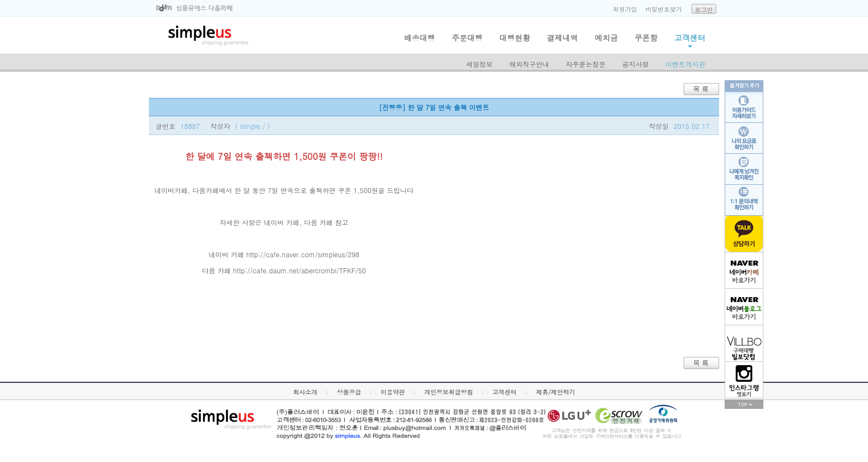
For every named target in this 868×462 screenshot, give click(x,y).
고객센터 (690, 38)
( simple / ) (253, 126)
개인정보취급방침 (448, 392)
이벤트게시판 (685, 64)
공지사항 (635, 64)
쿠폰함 (646, 38)
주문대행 (467, 38)
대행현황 (515, 38)
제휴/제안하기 (556, 392)
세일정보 (479, 64)
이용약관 (392, 392)
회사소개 (305, 392)
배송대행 (420, 38)
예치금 (606, 38)
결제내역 (562, 38)
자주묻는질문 (586, 64)
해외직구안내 (529, 64)
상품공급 (349, 392)
